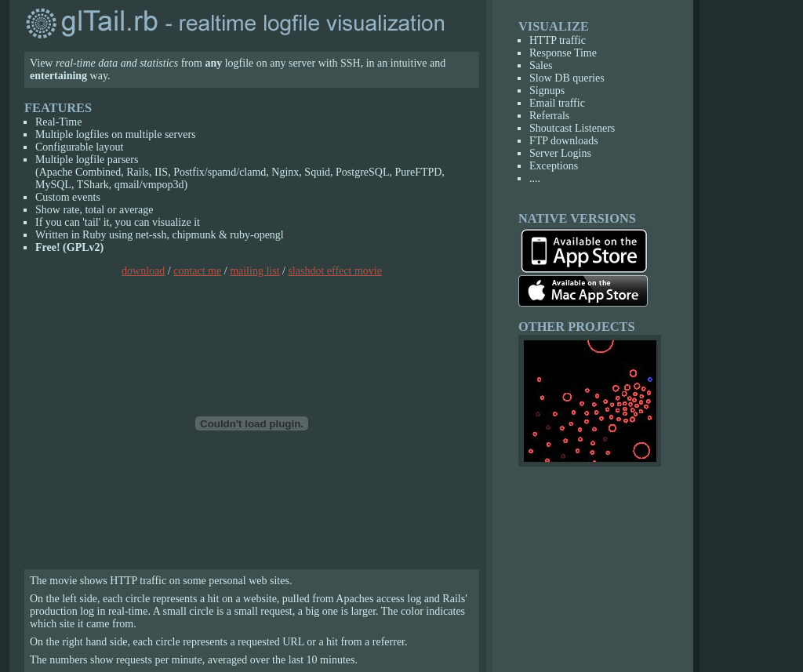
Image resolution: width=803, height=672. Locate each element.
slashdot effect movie (335, 271)
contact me (197, 271)
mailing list (254, 271)
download (143, 271)
